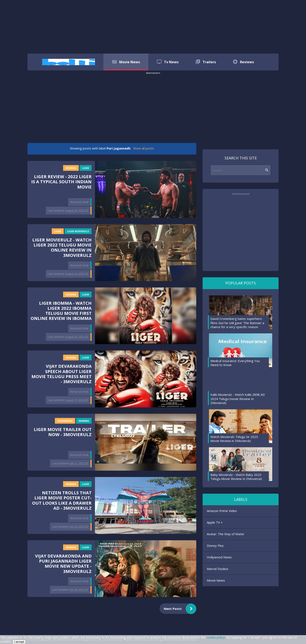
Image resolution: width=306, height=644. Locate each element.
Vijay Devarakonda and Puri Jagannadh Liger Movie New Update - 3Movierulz (63, 564)
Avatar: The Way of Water (226, 534)
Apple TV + (215, 522)
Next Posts (180, 609)
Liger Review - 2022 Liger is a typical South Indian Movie (61, 182)
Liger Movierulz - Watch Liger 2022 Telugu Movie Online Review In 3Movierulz (62, 247)
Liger (86, 168)
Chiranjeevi (65, 421)
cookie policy (216, 637)
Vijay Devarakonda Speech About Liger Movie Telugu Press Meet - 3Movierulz (62, 374)
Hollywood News (219, 557)
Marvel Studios (218, 569)
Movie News (216, 580)
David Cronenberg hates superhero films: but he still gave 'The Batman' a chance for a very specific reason (237, 323)
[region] (153, 26)
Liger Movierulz (78, 231)
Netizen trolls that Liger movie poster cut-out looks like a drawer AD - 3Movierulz (62, 500)
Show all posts (144, 148)
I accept (19, 642)
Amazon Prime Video (222, 511)
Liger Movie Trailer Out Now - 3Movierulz (63, 432)
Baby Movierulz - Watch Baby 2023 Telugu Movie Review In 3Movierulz (236, 477)
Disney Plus (215, 546)
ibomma (71, 168)
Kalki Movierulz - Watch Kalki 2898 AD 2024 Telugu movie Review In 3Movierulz (238, 399)
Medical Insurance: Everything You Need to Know (235, 363)
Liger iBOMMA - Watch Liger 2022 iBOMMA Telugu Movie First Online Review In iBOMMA (61, 311)
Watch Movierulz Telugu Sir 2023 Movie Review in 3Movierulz (234, 439)
